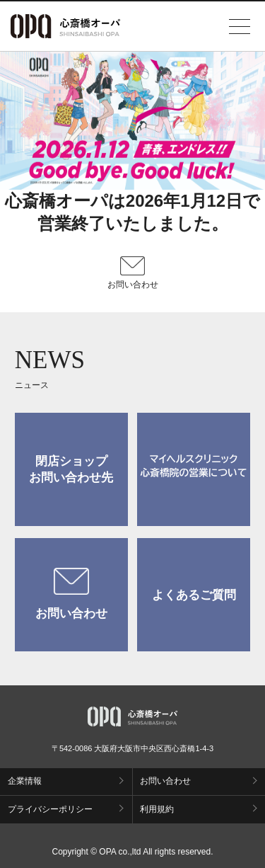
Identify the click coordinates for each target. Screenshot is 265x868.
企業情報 (25, 781)
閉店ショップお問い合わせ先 (71, 469)
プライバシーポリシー (50, 809)
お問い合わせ (71, 594)
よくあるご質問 (194, 595)
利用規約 (157, 809)
